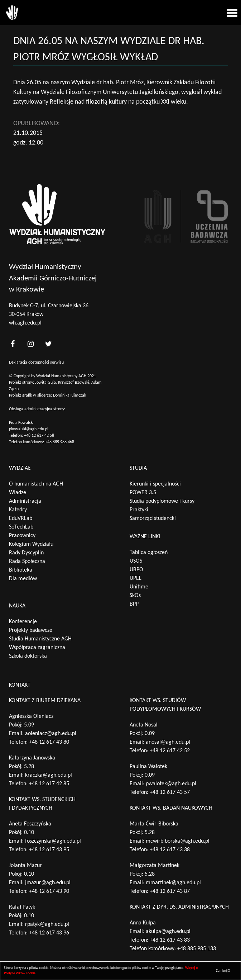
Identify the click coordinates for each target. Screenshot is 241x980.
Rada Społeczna (27, 562)
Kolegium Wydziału (31, 544)
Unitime (139, 587)
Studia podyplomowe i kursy (162, 501)
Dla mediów (23, 579)
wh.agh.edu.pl (25, 323)
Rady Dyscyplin (26, 553)
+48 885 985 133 (197, 949)
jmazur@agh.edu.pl (48, 883)
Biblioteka (21, 570)
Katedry (18, 510)
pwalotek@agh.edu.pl (171, 784)
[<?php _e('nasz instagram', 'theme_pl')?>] (30, 344)
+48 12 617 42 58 (39, 436)
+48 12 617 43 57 (170, 792)
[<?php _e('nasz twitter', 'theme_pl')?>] (48, 344)
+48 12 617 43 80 (49, 742)
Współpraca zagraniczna (37, 648)
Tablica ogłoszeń (149, 553)
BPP (134, 604)
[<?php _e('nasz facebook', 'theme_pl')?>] (13, 344)
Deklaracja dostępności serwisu (36, 363)
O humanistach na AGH (36, 484)
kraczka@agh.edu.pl (49, 775)
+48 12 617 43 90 (49, 891)
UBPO (136, 570)
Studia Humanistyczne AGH (40, 639)
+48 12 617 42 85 (49, 784)
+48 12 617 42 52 (170, 751)
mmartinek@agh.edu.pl (173, 883)
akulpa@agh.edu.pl (168, 932)
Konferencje (23, 622)
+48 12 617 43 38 (170, 850)
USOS (136, 561)
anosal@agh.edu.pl (168, 742)
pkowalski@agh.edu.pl (29, 429)
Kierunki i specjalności (155, 484)
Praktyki (139, 510)
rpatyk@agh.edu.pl (47, 924)
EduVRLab (21, 519)
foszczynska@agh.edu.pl (53, 841)
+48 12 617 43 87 (170, 891)
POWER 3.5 (143, 493)
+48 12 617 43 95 (49, 850)
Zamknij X (223, 971)
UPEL (136, 578)
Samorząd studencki (153, 519)
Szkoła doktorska (28, 656)
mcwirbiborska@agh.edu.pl (178, 841)
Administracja (25, 501)
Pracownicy (22, 536)
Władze (18, 493)
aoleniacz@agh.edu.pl (51, 734)
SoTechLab (21, 527)
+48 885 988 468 (60, 442)
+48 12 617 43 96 (49, 933)
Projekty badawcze (31, 630)
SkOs (135, 596)
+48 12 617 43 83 (170, 940)
